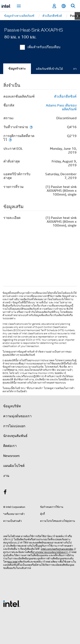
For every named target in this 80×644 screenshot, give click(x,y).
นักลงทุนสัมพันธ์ (15, 436)
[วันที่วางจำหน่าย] (31, 127)
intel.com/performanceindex (57, 549)
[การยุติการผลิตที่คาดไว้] (10, 140)
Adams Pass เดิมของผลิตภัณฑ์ (61, 107)
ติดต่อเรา (10, 446)
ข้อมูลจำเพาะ (17, 69)
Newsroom (11, 456)
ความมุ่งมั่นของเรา (17, 416)
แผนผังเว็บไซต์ (14, 466)
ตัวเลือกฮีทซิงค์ (65, 97)
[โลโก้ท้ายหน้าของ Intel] (12, 603)
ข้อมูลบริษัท (12, 406)
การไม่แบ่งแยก (14, 426)
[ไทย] (64, 6)
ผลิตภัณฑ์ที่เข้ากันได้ (49, 69)
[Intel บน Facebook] (5, 493)
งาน (6, 476)
